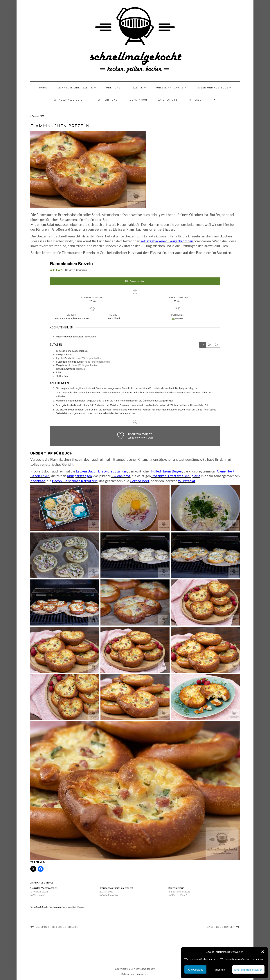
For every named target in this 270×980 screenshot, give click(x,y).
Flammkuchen (55, 907)
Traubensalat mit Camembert (116, 888)
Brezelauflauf (176, 888)
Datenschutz (168, 100)
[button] (263, 952)
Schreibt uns (108, 100)
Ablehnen (219, 970)
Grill (74, 907)
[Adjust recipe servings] (173, 318)
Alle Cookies (196, 970)
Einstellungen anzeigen (248, 970)
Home (43, 88)
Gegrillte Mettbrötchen (44, 888)
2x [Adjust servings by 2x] (210, 345)
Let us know (134, 438)
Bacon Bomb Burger (221, 927)
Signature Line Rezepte (77, 88)
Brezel (38, 907)
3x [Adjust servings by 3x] (217, 345)
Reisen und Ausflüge (214, 88)
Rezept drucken (135, 281)
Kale (124, 974)
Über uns (113, 88)
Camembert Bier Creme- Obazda (57, 927)
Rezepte (138, 88)
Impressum (196, 100)
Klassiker (81, 907)
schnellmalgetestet (70, 100)
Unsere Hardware (171, 88)
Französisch (67, 907)
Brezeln (45, 907)
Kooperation (138, 100)
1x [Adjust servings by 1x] (203, 345)
